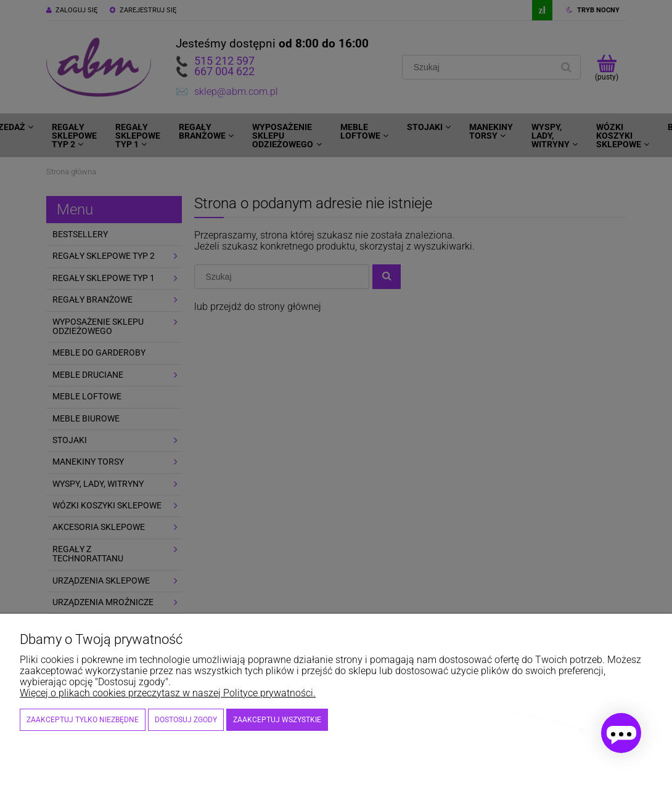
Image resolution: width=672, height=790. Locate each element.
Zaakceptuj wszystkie (277, 720)
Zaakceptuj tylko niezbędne (83, 720)
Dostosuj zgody (186, 720)
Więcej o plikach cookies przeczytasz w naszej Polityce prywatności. (168, 693)
